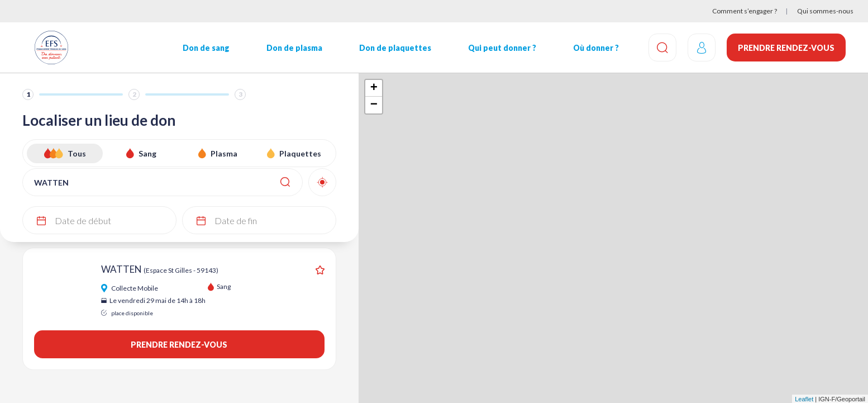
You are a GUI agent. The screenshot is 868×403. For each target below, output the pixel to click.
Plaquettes (300, 153)
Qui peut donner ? (502, 48)
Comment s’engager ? (745, 11)
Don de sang (206, 48)
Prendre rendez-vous (786, 48)
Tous (77, 153)
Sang (147, 153)
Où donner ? (596, 48)
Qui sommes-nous (825, 11)
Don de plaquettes (395, 48)
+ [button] (374, 88)
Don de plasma (294, 48)
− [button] (374, 105)
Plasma (224, 153)
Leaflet (804, 399)
